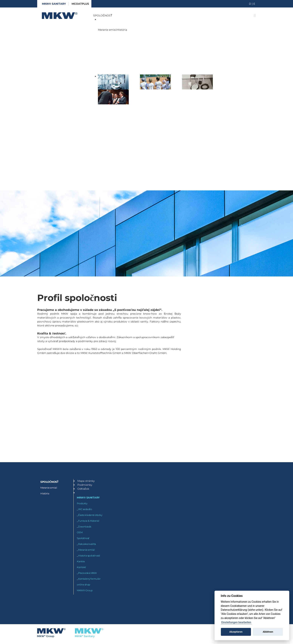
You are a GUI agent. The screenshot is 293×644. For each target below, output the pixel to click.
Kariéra (81, 561)
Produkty (82, 503)
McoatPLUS (80, 4)
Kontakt (81, 567)
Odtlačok (83, 489)
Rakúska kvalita (87, 544)
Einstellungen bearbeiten (236, 622)
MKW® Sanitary (54, 4)
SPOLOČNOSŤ (103, 16)
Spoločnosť (83, 538)
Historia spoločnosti (89, 556)
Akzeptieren (236, 632)
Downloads (85, 527)
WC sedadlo (85, 509)
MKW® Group (85, 590)
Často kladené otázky (90, 515)
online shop (84, 585)
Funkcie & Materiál (89, 521)
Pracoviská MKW (87, 573)
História (122, 30)
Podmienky (85, 485)
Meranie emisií (107, 30)
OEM (80, 532)
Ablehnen (268, 632)
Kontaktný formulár (89, 579)
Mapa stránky (86, 481)
